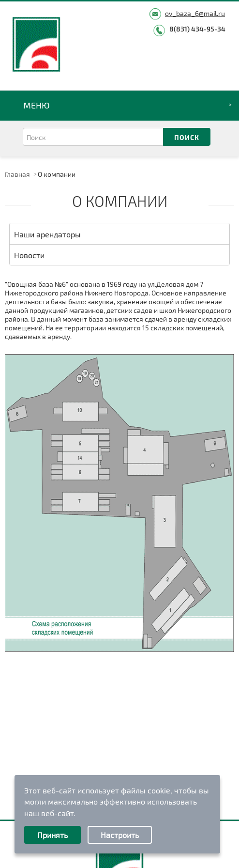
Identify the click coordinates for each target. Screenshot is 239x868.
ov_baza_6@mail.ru (195, 13)
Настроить (120, 835)
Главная (17, 174)
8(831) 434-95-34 (197, 29)
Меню (37, 105)
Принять (52, 835)
